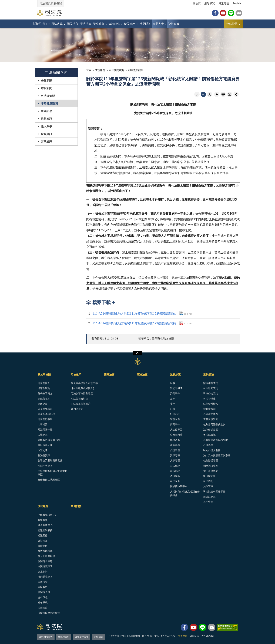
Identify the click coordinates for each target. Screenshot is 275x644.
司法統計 (175, 471)
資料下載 (43, 597)
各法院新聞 (48, 96)
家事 (173, 399)
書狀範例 (43, 546)
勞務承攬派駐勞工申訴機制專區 (52, 473)
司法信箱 (239, 13)
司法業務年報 (45, 429)
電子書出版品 (211, 471)
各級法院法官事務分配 (216, 440)
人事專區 (175, 460)
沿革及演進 (44, 388)
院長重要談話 (45, 409)
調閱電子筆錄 (45, 561)
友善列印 (223, 94)
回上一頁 (217, 94)
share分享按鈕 (236, 94)
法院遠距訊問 (45, 566)
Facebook (215, 13)
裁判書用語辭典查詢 (214, 424)
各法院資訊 (44, 455)
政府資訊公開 (45, 445)
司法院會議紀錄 (46, 414)
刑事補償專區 (211, 466)
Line (231, 13)
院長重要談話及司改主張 (84, 383)
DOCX (181, 313)
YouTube (223, 13)
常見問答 (171, 24)
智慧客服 (207, 24)
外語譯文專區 (211, 414)
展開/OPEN (137, 353)
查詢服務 (133, 24)
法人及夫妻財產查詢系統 (217, 455)
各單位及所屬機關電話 (50, 460)
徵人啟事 (46, 126)
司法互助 (175, 481)
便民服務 (152, 24)
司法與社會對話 (79, 399)
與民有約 (43, 587)
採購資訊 (46, 134)
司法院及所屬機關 (51, 3)
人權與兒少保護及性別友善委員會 (185, 493)
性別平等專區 (45, 466)
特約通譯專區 (45, 577)
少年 (173, 404)
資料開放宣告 (46, 636)
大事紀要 (43, 424)
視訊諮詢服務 (45, 530)
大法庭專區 (176, 429)
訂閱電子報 (44, 592)
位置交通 (43, 450)
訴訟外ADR (176, 388)
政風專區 (175, 476)
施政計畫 (43, 404)
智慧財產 (175, 419)
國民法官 (81, 24)
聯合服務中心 (45, 525)
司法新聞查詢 (116, 70)
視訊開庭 (43, 535)
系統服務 (43, 520)
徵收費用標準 (45, 551)
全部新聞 (46, 81)
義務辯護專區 (211, 460)
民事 (173, 383)
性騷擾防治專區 (179, 486)
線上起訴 (43, 572)
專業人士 (188, 24)
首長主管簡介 (45, 393)
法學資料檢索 (211, 404)
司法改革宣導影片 (81, 404)
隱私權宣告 (64, 636)
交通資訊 (183, 636)
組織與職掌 (44, 399)
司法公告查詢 (211, 393)
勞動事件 (175, 393)
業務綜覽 (114, 24)
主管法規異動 (211, 419)
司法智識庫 (209, 399)
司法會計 (175, 466)
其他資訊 (46, 141)
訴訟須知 (43, 541)
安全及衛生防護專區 (49, 480)
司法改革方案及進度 (82, 393)
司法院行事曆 (45, 419)
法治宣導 (208, 486)
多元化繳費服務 (46, 556)
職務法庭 (175, 440)
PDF (181, 323)
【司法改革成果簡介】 (83, 388)
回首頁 (197, 3)
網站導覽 (210, 3)
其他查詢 (208, 502)
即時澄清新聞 (49, 103)
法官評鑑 (175, 445)
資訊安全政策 (82, 636)
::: (35, 3)
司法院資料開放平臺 (214, 491)
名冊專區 (208, 445)
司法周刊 (208, 481)
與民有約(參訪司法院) (49, 440)
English (237, 3)
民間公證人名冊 (212, 450)
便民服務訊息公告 (48, 515)
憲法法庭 (98, 24)
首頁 (89, 70)
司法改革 (62, 24)
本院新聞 (46, 88)
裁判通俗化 (77, 409)
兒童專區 (224, 3)
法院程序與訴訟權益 (49, 613)
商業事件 (175, 424)
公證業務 (175, 450)
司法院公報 (209, 476)
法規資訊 (46, 119)
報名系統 (43, 602)
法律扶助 (43, 608)
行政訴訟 (175, 414)
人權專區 (43, 435)
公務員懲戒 (176, 435)
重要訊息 (46, 111)
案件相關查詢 (211, 383)
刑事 (173, 409)
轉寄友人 (230, 94)
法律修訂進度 (211, 429)
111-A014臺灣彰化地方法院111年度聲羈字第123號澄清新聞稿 (134, 314)
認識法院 (43, 582)
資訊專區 (175, 455)
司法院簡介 (44, 383)
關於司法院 (42, 24)
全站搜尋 (232, 24)
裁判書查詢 (209, 409)
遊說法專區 (209, 497)
